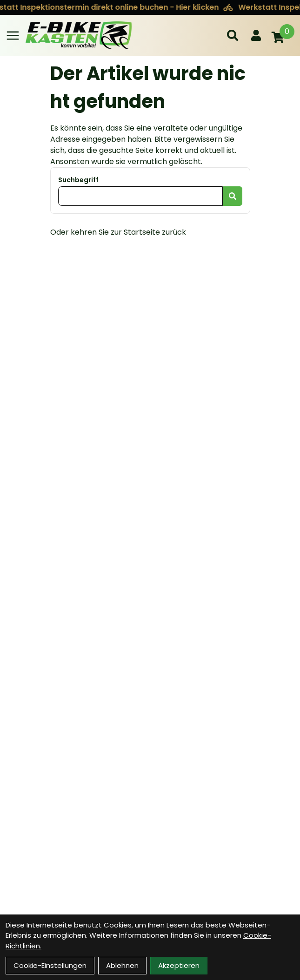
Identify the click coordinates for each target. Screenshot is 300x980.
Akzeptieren (179, 965)
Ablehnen (122, 965)
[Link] (13, 36)
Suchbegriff (78, 180)
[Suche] (233, 35)
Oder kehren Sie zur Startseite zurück (118, 232)
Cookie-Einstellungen (50, 965)
